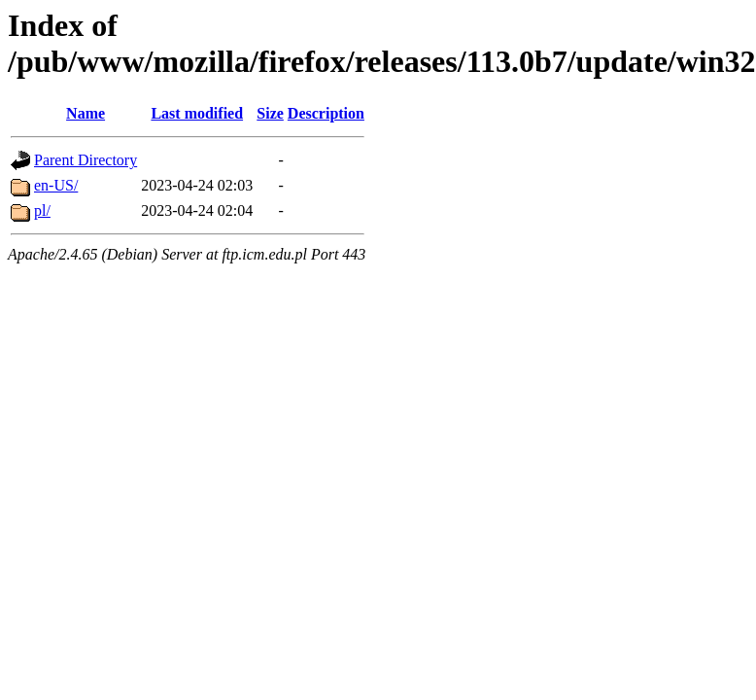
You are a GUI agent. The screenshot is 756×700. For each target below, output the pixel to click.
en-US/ (56, 185)
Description (326, 113)
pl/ (42, 210)
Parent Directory (86, 160)
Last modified (197, 113)
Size (270, 113)
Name (86, 113)
